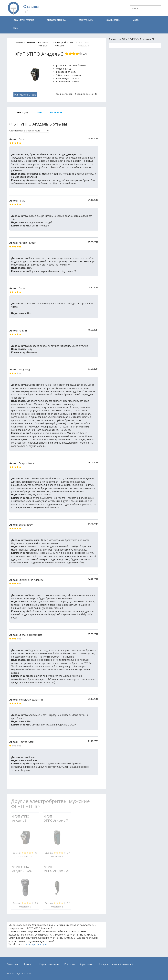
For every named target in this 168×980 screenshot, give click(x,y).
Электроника (86, 20)
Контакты (29, 964)
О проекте (13, 964)
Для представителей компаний (116, 964)
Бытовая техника (56, 20)
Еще (16, 28)
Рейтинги (69, 964)
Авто (136, 20)
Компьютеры (113, 20)
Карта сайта (86, 964)
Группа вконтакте (49, 964)
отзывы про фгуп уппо (36, 944)
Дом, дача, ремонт (24, 20)
